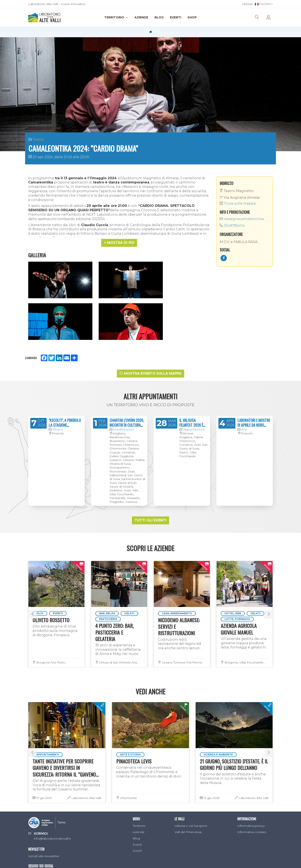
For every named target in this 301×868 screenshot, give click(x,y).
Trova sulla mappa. (238, 203)
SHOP (192, 17)
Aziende (141, 17)
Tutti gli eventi (150, 465)
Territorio (116, 17)
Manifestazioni (124, 374)
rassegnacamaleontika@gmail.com (245, 219)
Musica (58, 374)
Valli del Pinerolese (188, 777)
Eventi (176, 17)
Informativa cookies (252, 777)
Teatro (38, 139)
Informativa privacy (251, 771)
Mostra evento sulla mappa (150, 318)
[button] (119, 243)
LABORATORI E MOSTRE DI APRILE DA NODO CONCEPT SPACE (254, 370)
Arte (244, 374)
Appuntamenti (194, 374)
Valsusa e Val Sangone (191, 771)
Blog (159, 17)
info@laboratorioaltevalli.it (52, 784)
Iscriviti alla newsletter (44, 801)
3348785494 (232, 226)
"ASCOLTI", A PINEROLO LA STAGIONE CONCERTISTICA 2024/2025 (65, 373)
